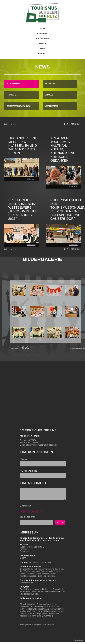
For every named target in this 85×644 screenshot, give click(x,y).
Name (24, 459)
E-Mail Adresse (28, 471)
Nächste (77, 124)
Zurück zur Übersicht (78, 349)
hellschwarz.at (79, 643)
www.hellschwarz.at (28, 585)
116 (72, 124)
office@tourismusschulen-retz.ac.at (41, 445)
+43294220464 (30, 440)
